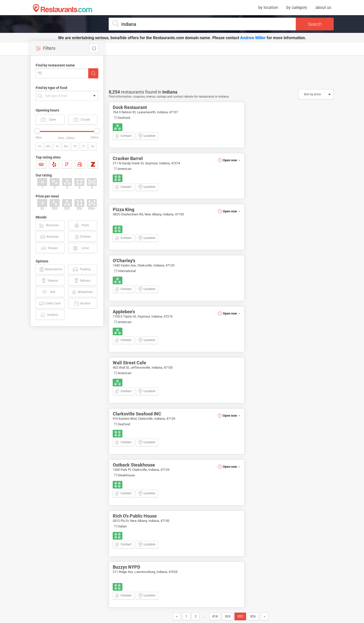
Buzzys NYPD (127, 567)
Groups (49, 248)
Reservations (50, 269)
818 (215, 616)
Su (40, 146)
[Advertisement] (68, 407)
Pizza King (123, 209)
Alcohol (82, 303)
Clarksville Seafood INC (137, 414)
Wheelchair (82, 292)
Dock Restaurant (130, 107)
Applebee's (124, 312)
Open (48, 119)
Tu (57, 146)
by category (297, 7)
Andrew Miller (253, 38)
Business (49, 237)
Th (75, 146)
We (66, 146)
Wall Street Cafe (129, 363)
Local (81, 248)
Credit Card (49, 303)
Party (81, 225)
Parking (81, 269)
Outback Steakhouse (134, 465)
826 (253, 616)
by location (268, 7)
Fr (84, 146)
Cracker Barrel (128, 158)
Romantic (49, 225)
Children (82, 237)
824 (228, 616)
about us (323, 7)
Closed (82, 119)
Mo (48, 146)
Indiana (170, 92)
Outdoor (49, 315)
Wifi (48, 292)
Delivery (82, 281)
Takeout (50, 281)
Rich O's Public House (135, 516)
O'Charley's (124, 261)
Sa (93, 146)
